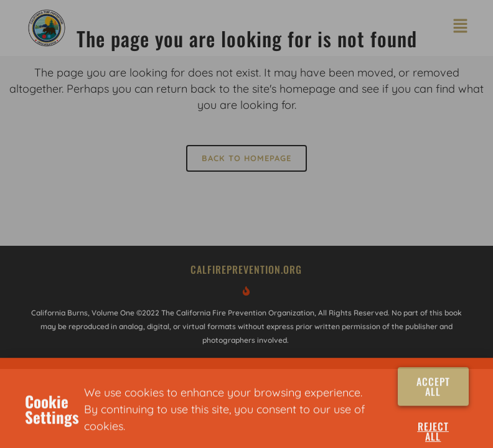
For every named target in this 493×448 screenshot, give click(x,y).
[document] (247, 224)
